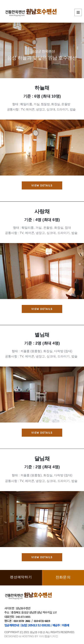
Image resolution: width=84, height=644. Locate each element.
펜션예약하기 (21, 577)
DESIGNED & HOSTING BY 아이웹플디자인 (31, 636)
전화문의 (63, 577)
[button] (42, 185)
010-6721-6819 (42, 621)
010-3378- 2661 (22, 621)
